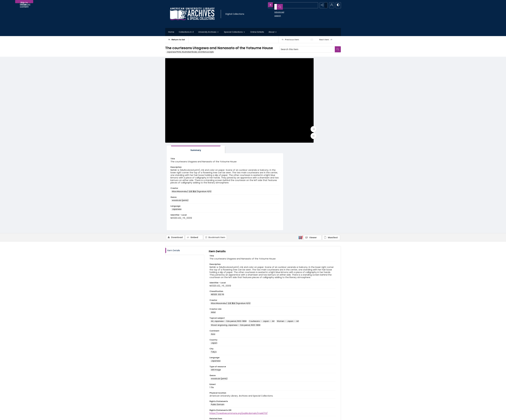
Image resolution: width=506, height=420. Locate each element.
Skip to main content (24, 2)
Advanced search (276, 11)
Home (171, 32)
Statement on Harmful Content (270, 397)
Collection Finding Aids (267, 390)
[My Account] (330, 5)
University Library (308, 391)
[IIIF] (301, 151)
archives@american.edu (224, 404)
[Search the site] (287, 5)
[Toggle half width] (282, 137)
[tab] (298, 64)
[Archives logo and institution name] (192, 14)
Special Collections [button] (235, 32)
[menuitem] (174, 416)
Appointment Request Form (225, 401)
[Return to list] (178, 40)
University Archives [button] (209, 32)
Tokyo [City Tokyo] (214, 266)
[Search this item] (307, 49)
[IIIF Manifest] (331, 152)
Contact (174, 416)
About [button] (273, 32)
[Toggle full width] (282, 131)
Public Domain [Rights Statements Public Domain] (218, 319)
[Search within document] (338, 49)
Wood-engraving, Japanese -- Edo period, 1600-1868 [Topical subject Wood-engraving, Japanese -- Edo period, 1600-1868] (236, 239)
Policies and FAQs (264, 394)
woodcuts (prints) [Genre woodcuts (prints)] (219, 293)
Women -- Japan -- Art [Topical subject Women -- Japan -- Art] (288, 235)
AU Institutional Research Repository (316, 395)
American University (309, 388)
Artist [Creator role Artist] (213, 226)
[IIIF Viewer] (313, 152)
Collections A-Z (186, 32)
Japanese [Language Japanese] (216, 275)
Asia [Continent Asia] (213, 248)
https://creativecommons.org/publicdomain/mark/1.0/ (239, 327)
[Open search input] (315, 5)
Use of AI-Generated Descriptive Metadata (275, 401)
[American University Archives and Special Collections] (183, 391)
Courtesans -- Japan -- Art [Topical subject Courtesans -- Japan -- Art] (262, 235)
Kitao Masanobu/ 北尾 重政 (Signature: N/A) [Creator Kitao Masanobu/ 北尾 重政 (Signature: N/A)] (309, 128)
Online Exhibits (257, 32)
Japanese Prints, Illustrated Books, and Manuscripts (190, 52)
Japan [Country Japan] (214, 257)
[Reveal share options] (323, 5)
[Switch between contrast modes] (338, 5)
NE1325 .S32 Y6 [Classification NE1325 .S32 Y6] (217, 209)
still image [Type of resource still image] (216, 284)
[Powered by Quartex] (325, 416)
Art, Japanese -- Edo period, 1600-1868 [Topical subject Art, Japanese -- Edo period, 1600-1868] (229, 235)
